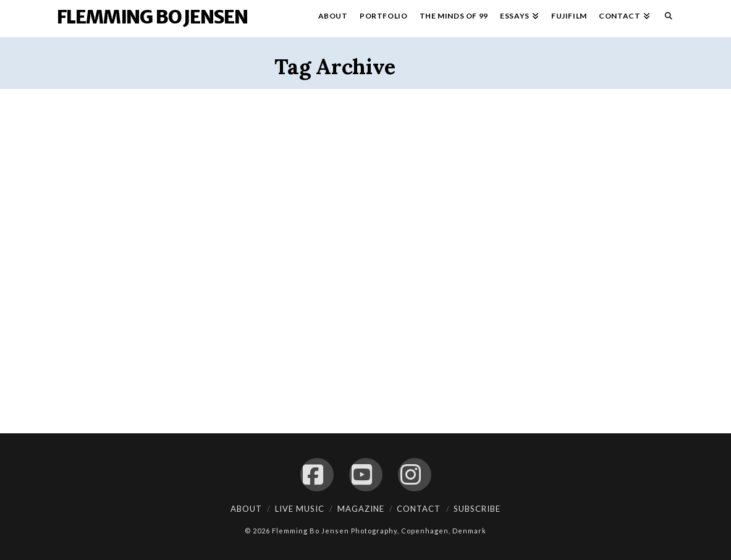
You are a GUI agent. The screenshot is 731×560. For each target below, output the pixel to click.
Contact (419, 509)
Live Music (300, 509)
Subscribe (477, 509)
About (246, 509)
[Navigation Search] (666, 19)
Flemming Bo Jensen (152, 17)
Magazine (361, 509)
